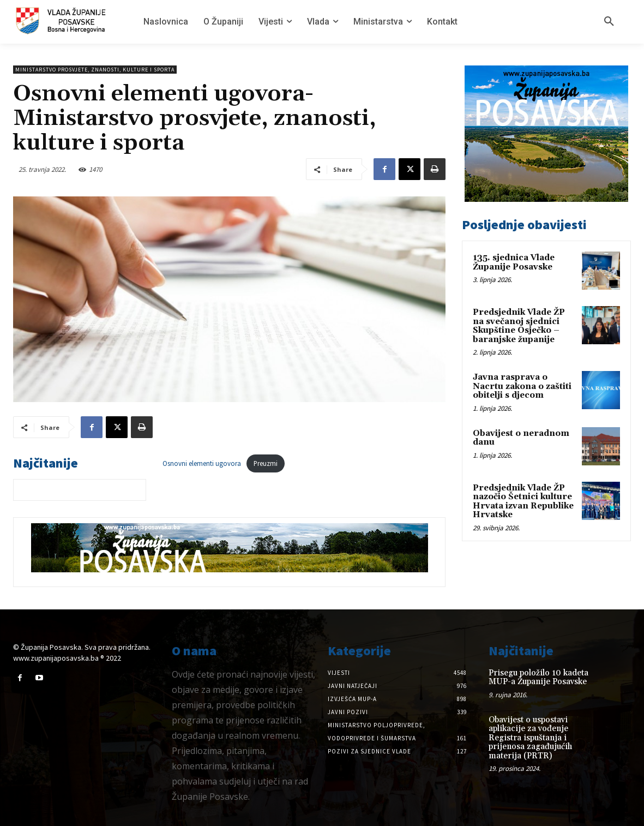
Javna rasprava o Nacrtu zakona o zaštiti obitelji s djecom (522, 386)
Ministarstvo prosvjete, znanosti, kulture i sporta (95, 70)
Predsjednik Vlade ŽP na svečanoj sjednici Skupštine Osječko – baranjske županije (519, 326)
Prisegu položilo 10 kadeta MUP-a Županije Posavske (538, 678)
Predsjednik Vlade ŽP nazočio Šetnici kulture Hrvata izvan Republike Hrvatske (523, 502)
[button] (609, 22)
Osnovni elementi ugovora (202, 463)
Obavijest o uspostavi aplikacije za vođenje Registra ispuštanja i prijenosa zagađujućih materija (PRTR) (530, 738)
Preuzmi (266, 463)
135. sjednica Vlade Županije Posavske (514, 262)
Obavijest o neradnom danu (521, 438)
